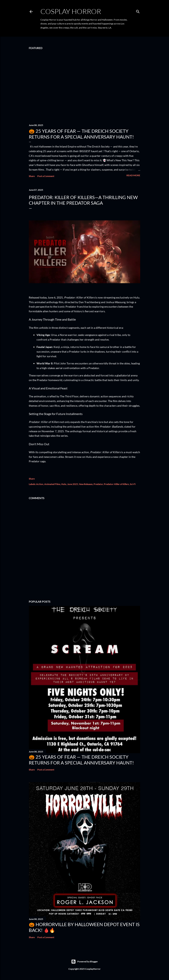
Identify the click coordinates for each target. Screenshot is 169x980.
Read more (133, 175)
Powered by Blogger (84, 962)
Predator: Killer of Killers (116, 484)
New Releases (86, 484)
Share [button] (32, 176)
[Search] (138, 11)
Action (40, 484)
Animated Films (52, 484)
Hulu (64, 484)
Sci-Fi (133, 484)
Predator (98, 484)
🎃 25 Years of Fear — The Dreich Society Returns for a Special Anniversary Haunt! (81, 134)
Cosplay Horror (71, 11)
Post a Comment (46, 176)
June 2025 (73, 484)
